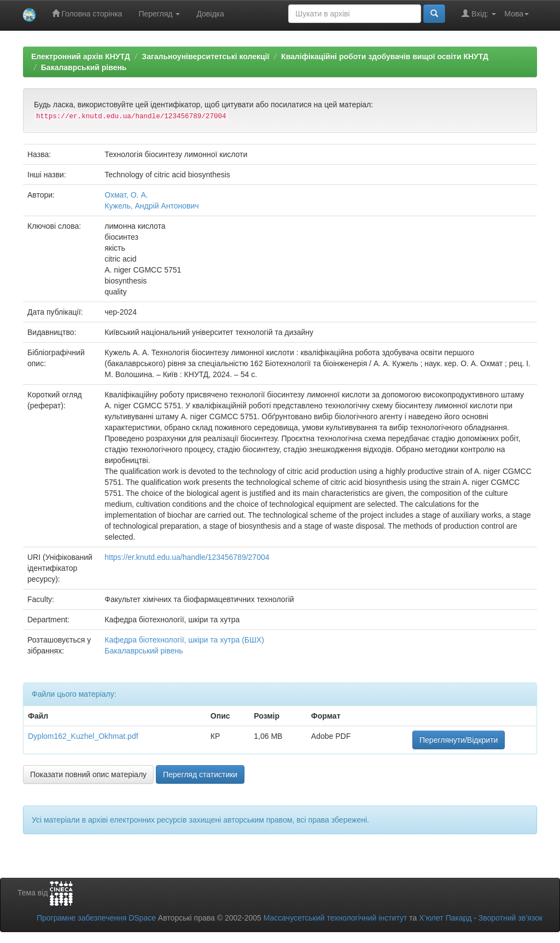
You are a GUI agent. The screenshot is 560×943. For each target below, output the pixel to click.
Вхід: (479, 13)
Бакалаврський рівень (84, 67)
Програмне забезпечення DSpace (96, 918)
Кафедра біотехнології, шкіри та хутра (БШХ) (184, 640)
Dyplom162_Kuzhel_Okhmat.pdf (83, 736)
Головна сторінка (87, 13)
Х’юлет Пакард (445, 918)
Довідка (210, 14)
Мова (517, 14)
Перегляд (159, 14)
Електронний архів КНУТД (81, 56)
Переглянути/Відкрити (459, 740)
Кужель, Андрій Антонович (151, 206)
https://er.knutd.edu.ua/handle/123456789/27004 (187, 557)
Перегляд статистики (200, 774)
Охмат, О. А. (126, 195)
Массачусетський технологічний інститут (336, 918)
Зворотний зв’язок (511, 918)
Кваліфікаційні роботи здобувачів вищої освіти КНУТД (385, 56)
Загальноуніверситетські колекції (205, 56)
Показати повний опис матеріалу (88, 774)
